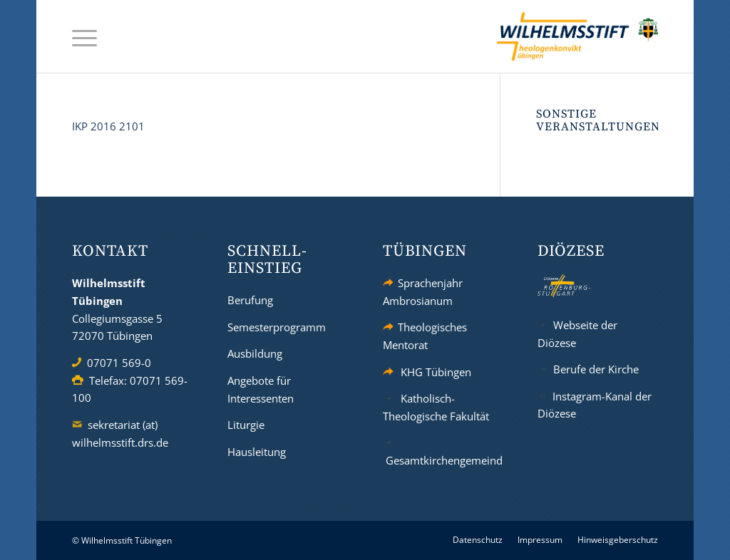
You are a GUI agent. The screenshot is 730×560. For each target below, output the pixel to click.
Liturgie (246, 425)
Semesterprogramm (277, 327)
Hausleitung (257, 452)
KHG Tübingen (436, 372)
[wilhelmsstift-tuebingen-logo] (577, 36)
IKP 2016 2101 (108, 126)
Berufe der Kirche (596, 369)
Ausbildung (255, 353)
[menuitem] (84, 37)
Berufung (250, 300)
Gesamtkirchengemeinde (447, 460)
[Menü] (84, 37)
